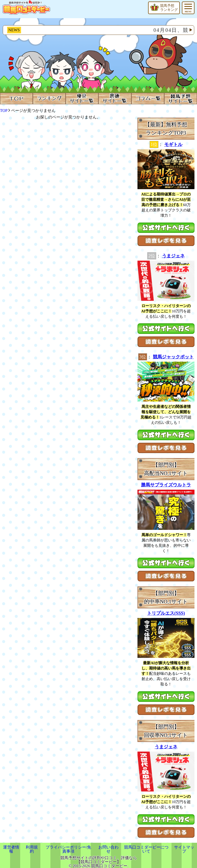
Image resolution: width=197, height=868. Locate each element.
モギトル (173, 144)
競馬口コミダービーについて (146, 849)
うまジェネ (173, 256)
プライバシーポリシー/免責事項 (68, 849)
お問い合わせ (108, 849)
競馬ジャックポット (173, 357)
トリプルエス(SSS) (166, 613)
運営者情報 (11, 849)
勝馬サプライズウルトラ (166, 485)
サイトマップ (184, 849)
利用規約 (32, 849)
